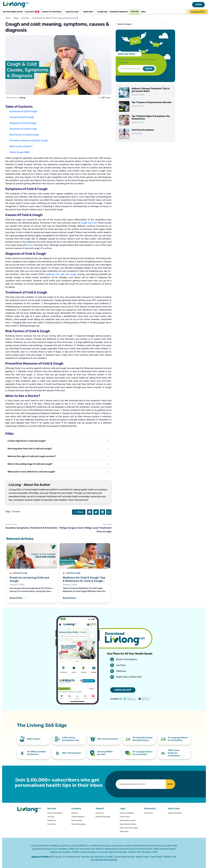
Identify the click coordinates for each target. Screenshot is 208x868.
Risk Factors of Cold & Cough (24, 135)
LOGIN (198, 5)
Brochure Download (103, 817)
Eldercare (102, 12)
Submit (149, 69)
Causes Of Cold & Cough (22, 117)
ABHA (143, 12)
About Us (75, 813)
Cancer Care (148, 813)
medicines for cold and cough (61, 274)
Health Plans (73, 12)
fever (31, 245)
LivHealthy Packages (53, 12)
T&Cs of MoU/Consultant (129, 828)
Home (8, 18)
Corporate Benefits (119, 12)
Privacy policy (125, 817)
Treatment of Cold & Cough (23, 129)
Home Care (89, 12)
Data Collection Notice (128, 824)
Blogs (16, 18)
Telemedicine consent (128, 820)
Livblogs (135, 11)
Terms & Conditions (127, 813)
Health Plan (52, 820)
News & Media (77, 820)
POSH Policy (124, 832)
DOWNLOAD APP (123, 690)
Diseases (25, 18)
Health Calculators (175, 813)
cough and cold (89, 223)
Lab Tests (32, 12)
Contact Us (100, 813)
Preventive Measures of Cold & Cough (29, 141)
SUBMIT (168, 784)
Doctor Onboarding (79, 824)
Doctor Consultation (13, 12)
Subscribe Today (126, 54)
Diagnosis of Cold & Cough (23, 123)
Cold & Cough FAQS (19, 152)
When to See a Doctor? (21, 146)
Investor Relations (78, 817)
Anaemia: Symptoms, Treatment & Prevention (31, 528)
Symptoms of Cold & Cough (23, 111)
